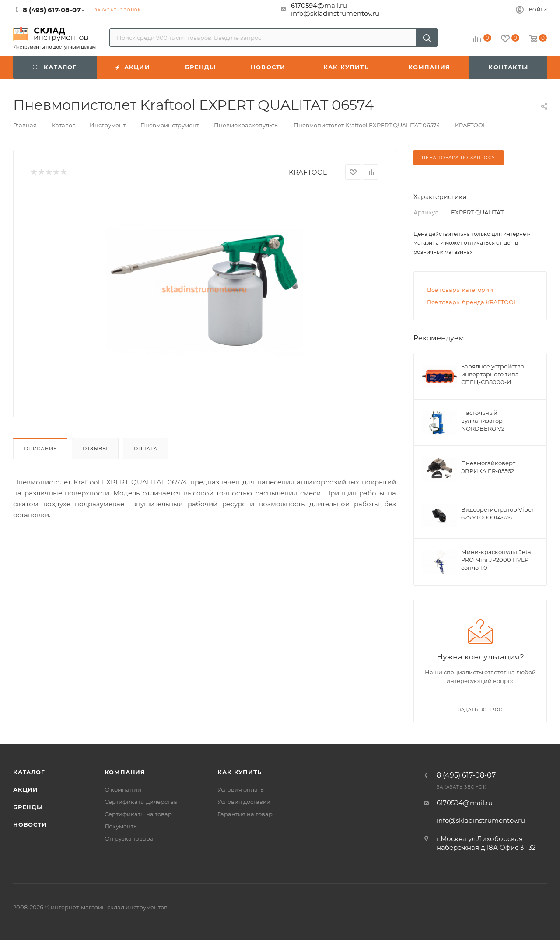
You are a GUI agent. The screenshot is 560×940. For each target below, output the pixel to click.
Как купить (239, 772)
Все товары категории (460, 290)
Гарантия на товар (245, 814)
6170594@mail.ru (319, 5)
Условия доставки (244, 802)
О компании (123, 789)
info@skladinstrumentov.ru (335, 13)
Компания (125, 772)
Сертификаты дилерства (141, 802)
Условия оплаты (241, 789)
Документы (121, 826)
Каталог (29, 772)
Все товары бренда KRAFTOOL (472, 302)
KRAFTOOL (308, 172)
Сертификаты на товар (138, 814)
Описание (40, 449)
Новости (30, 824)
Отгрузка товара (129, 838)
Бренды (28, 807)
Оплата (146, 449)
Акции (26, 789)
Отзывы (95, 449)
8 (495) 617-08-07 (466, 775)
